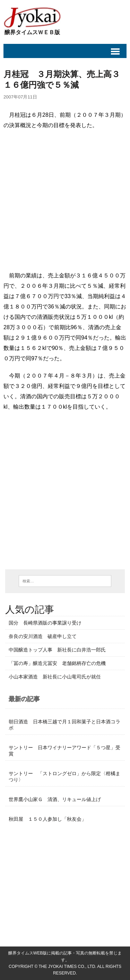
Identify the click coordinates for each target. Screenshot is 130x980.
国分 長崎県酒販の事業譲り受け (45, 623)
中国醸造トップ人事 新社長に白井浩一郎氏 (57, 650)
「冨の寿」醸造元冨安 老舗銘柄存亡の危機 (60, 663)
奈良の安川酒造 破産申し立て (43, 636)
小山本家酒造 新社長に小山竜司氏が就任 (55, 677)
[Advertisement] (65, 202)
